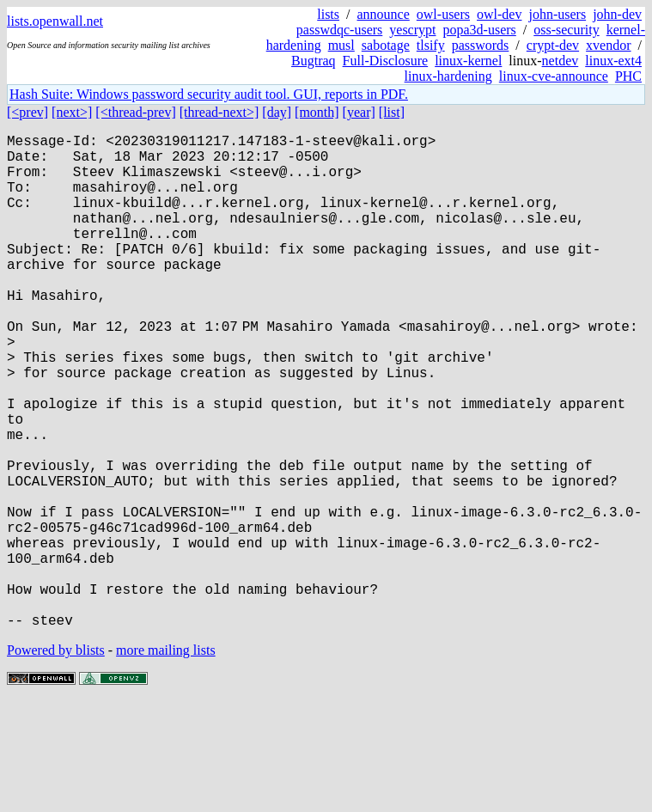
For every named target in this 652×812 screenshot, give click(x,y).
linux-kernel (468, 61)
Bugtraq (314, 61)
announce (384, 14)
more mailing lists (166, 760)
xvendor (608, 45)
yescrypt (412, 30)
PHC (628, 76)
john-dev (617, 14)
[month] (317, 112)
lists (328, 14)
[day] (277, 112)
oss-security (566, 30)
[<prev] (27, 112)
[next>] (72, 112)
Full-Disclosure (386, 61)
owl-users (443, 14)
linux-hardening (448, 76)
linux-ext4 (613, 61)
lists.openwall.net (55, 21)
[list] (392, 112)
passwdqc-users (339, 30)
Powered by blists (56, 760)
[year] (359, 112)
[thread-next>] (219, 112)
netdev (561, 61)
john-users (557, 14)
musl (341, 45)
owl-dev (499, 14)
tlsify (431, 45)
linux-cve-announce (554, 76)
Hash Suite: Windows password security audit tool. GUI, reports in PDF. (209, 94)
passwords (481, 45)
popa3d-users (479, 30)
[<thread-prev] (135, 112)
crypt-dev (553, 45)
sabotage (386, 45)
